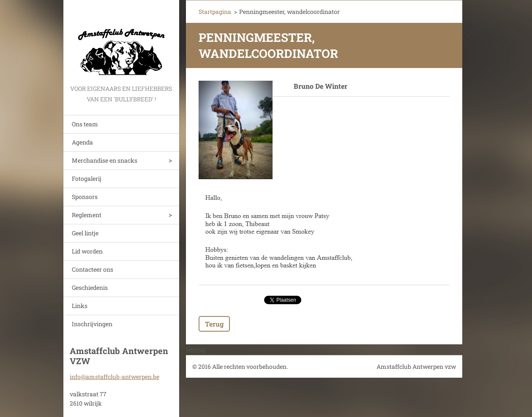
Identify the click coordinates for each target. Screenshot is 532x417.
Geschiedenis (90, 288)
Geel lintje (85, 233)
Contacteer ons (93, 269)
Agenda (82, 142)
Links (80, 306)
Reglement (87, 215)
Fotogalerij (87, 179)
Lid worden (87, 251)
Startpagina (215, 12)
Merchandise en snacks (105, 160)
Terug (214, 324)
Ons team (85, 124)
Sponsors (85, 197)
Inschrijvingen (92, 324)
